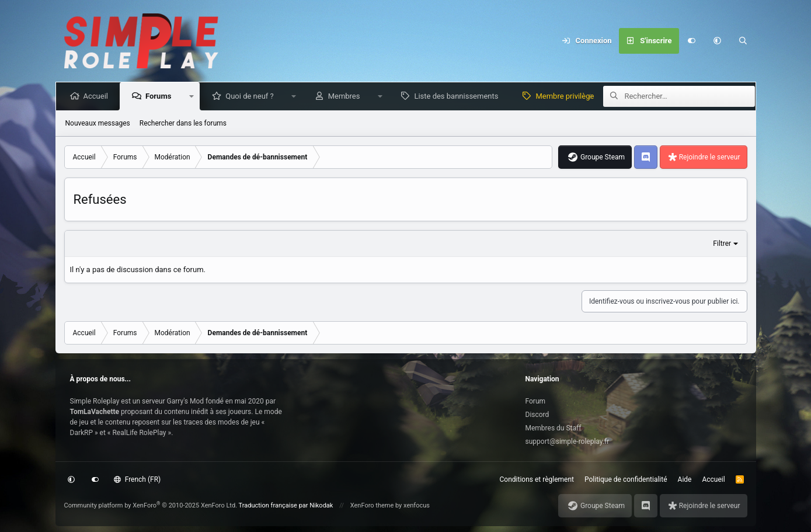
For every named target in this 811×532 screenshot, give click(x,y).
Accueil (98, 96)
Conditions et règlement (537, 479)
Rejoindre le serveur (710, 157)
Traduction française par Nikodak (286, 505)
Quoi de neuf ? (252, 96)
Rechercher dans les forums (183, 123)
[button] (718, 41)
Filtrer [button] (722, 244)
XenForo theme (372, 505)
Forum (536, 401)
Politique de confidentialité (626, 479)
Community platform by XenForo (151, 505)
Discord (537, 415)
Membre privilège (567, 96)
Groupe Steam (603, 157)
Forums (161, 96)
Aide (685, 479)
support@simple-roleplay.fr (568, 441)
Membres (347, 96)
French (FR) (137, 479)
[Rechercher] (743, 41)
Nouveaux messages (98, 123)
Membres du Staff (554, 428)
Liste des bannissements (458, 96)
